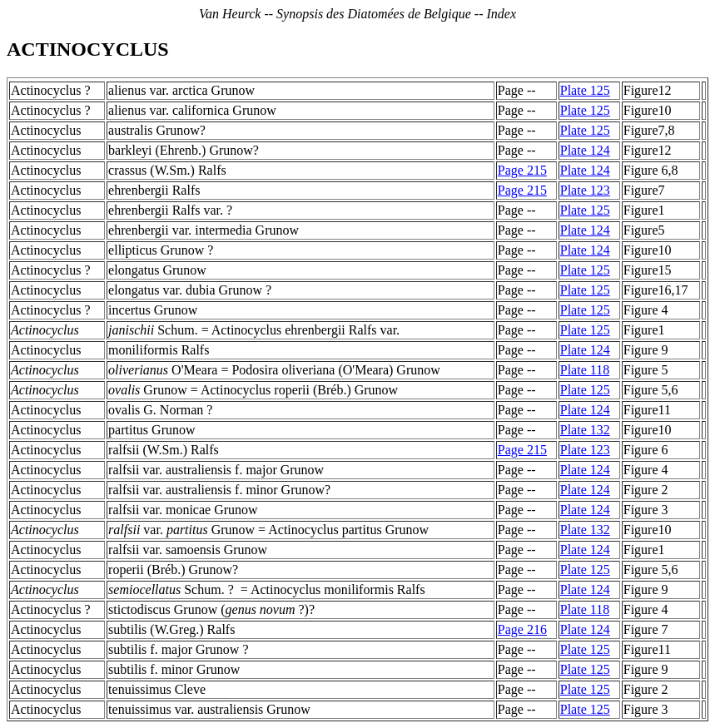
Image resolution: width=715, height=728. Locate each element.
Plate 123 (585, 190)
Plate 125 (585, 90)
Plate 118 (585, 370)
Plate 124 (585, 150)
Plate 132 (585, 430)
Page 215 (522, 170)
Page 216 (522, 629)
